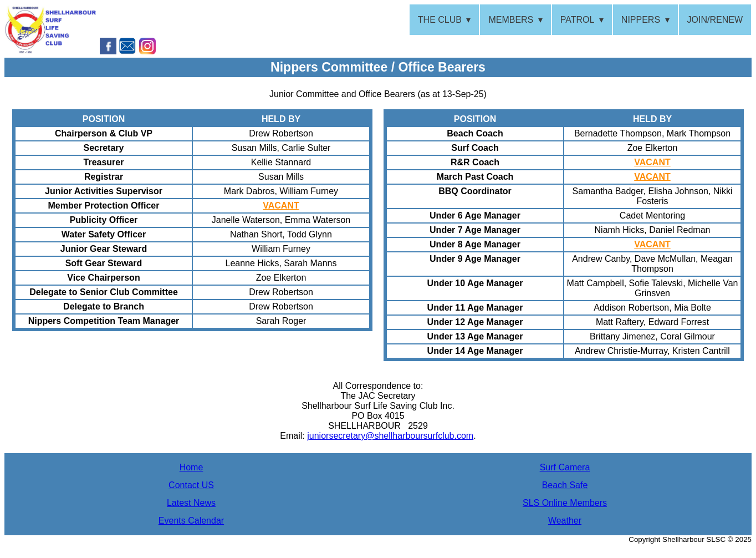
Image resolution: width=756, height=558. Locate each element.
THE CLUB (440, 20)
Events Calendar (191, 521)
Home (191, 467)
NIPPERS (641, 20)
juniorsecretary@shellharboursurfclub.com (390, 436)
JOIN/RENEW (715, 20)
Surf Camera (565, 467)
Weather (565, 521)
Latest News (191, 503)
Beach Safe (565, 485)
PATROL (578, 20)
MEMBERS (511, 20)
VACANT (281, 206)
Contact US (191, 485)
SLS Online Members (565, 503)
